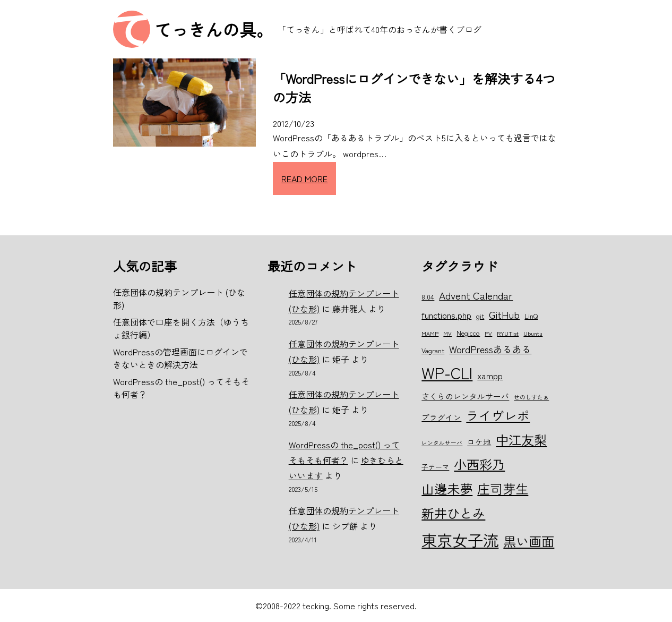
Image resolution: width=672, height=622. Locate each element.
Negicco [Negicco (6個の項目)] (468, 333)
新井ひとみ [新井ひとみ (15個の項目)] (453, 513)
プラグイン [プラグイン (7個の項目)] (441, 417)
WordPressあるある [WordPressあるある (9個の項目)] (490, 349)
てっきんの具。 (214, 29)
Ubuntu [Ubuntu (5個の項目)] (533, 333)
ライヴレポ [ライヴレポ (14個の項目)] (498, 415)
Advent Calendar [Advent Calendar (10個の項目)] (476, 295)
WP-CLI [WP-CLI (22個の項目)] (447, 372)
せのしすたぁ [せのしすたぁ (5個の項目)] (531, 397)
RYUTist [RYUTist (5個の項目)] (508, 333)
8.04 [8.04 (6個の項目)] (428, 297)
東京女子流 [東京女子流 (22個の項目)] (460, 540)
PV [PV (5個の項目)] (488, 333)
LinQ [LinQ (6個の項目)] (531, 316)
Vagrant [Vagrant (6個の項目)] (433, 350)
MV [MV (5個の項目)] (447, 333)
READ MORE (304, 178)
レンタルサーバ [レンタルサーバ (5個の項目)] (442, 443)
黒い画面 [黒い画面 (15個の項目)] (529, 541)
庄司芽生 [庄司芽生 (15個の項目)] (503, 488)
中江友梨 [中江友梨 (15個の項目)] (521, 440)
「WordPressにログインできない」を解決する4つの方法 (414, 88)
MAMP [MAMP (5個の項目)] (430, 333)
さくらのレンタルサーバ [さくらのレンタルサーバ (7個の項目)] (465, 396)
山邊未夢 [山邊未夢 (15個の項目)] (447, 488)
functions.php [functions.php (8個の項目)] (446, 315)
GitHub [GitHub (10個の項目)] (504, 314)
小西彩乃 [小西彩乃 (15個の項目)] (479, 464)
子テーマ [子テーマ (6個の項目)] (435, 467)
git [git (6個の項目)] (480, 316)
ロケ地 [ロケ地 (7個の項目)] (479, 442)
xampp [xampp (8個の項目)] (490, 376)
